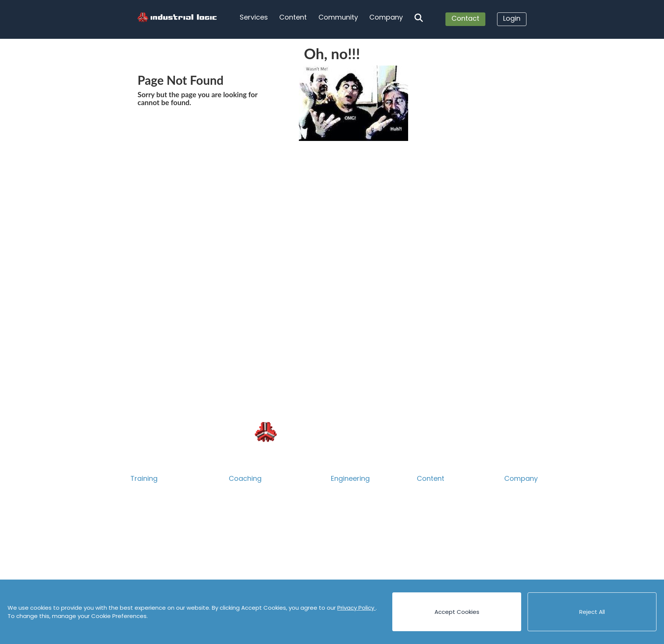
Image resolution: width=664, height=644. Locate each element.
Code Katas (434, 553)
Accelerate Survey (256, 541)
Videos (427, 578)
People (515, 503)
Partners (517, 553)
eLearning (145, 565)
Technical (145, 516)
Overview (144, 491)
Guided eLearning (156, 578)
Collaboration (151, 541)
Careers (516, 516)
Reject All (592, 612)
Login (512, 18)
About (513, 491)
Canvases (431, 516)
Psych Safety (150, 553)
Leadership (245, 528)
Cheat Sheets (437, 541)
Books (426, 503)
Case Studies (436, 528)
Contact (465, 18)
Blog (423, 491)
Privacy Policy (356, 608)
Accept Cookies (457, 612)
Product (142, 528)
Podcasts (431, 565)
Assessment (247, 553)
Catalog (142, 503)
